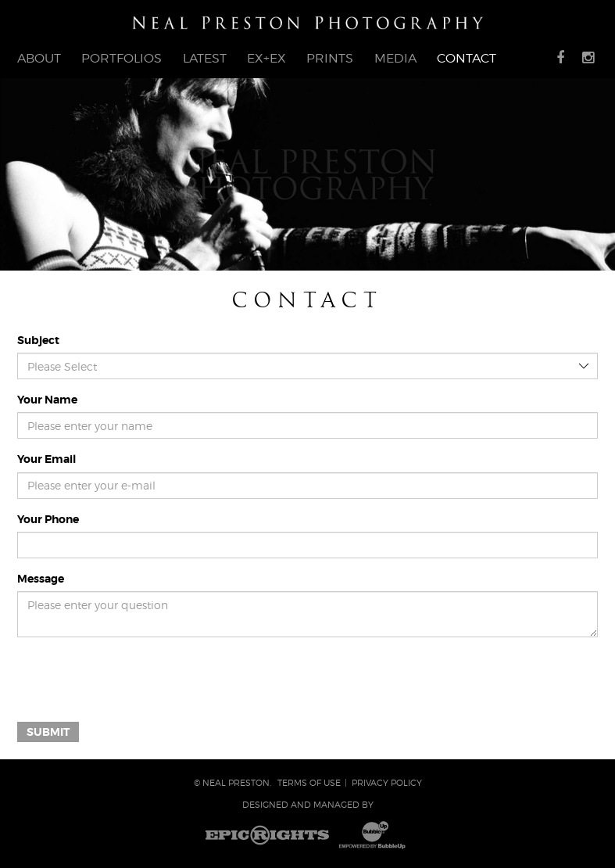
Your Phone (48, 519)
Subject (38, 340)
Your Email (46, 459)
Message (41, 579)
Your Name (47, 400)
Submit (48, 732)
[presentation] (136, 680)
